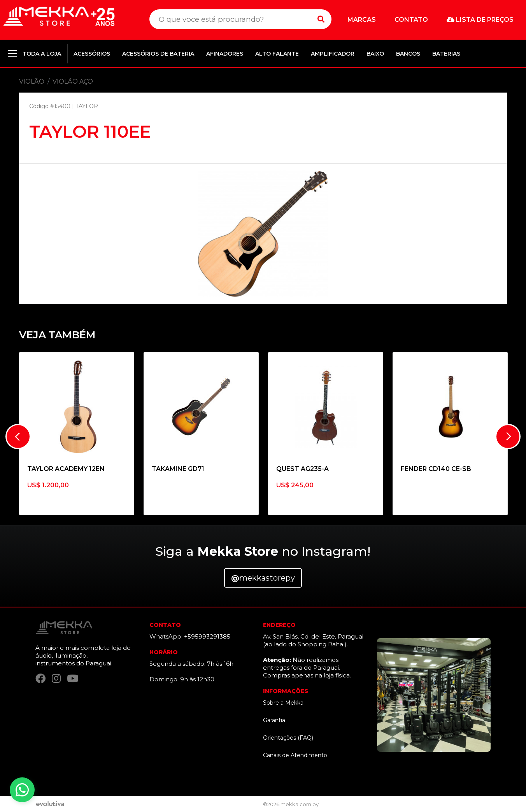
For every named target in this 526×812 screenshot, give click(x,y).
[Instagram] (56, 679)
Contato (411, 20)
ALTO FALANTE (277, 54)
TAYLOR (87, 106)
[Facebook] (40, 679)
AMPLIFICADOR (333, 54)
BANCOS (408, 54)
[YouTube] (73, 679)
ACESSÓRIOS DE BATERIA (158, 54)
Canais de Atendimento (295, 755)
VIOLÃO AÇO (73, 81)
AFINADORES (225, 54)
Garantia (274, 720)
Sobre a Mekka (283, 703)
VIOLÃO (32, 81)
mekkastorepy (263, 578)
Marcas (362, 20)
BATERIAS (446, 54)
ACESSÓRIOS (92, 54)
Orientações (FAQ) (288, 738)
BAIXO (375, 54)
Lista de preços (480, 20)
